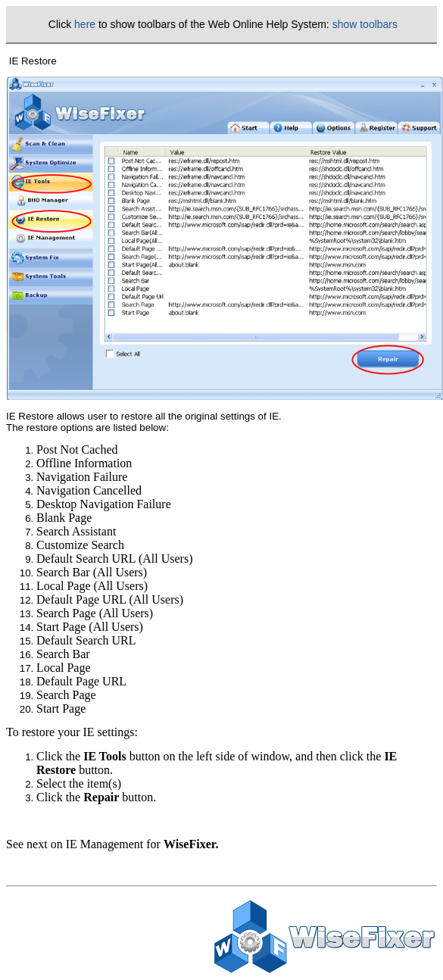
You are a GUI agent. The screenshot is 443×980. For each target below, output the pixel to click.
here (85, 24)
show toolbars (365, 24)
